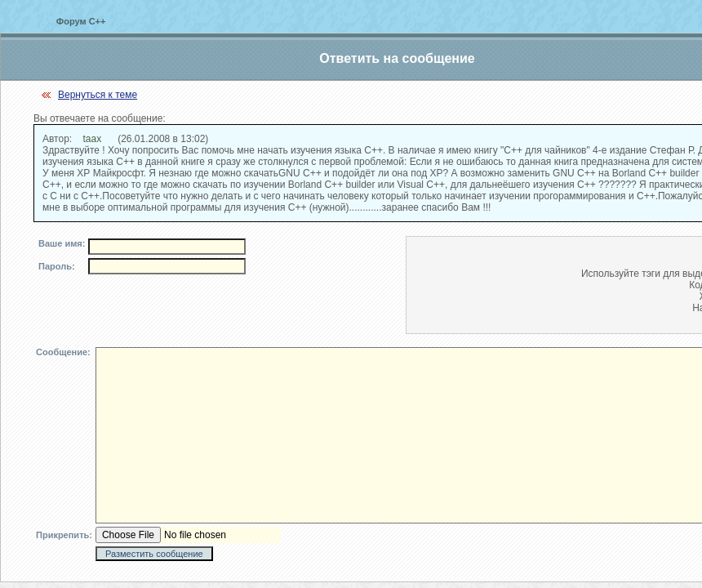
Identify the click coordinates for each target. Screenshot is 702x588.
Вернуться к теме (98, 95)
